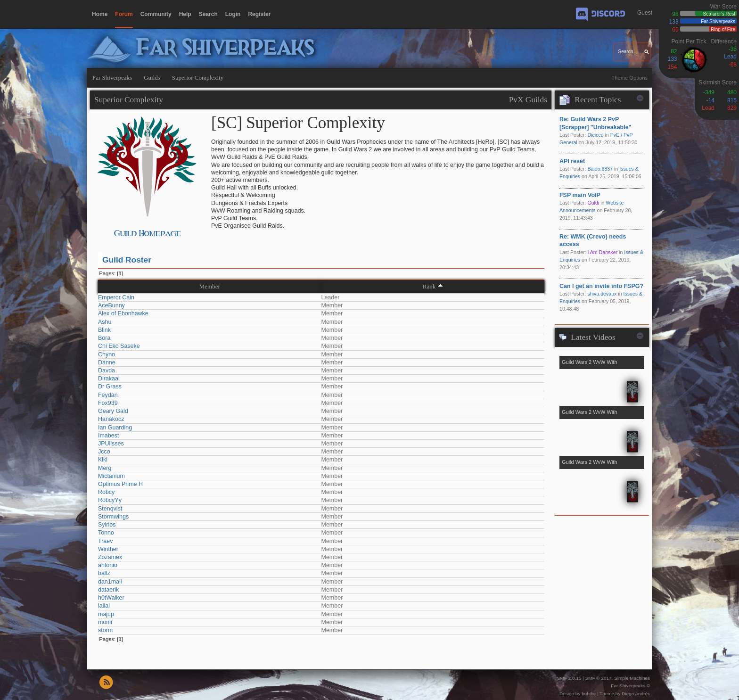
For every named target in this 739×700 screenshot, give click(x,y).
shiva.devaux (602, 294)
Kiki (103, 460)
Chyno (107, 354)
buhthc (589, 694)
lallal (104, 606)
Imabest (108, 436)
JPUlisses (111, 444)
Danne (107, 362)
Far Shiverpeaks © (630, 686)
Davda (107, 371)
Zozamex (110, 557)
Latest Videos (593, 337)
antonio (108, 565)
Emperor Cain (116, 297)
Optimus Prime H (120, 484)
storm (105, 630)
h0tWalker (111, 598)
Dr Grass (110, 387)
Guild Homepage (148, 234)
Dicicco (595, 135)
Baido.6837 (600, 169)
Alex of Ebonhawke (123, 313)
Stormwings (113, 517)
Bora (104, 338)
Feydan (108, 395)
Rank (429, 286)
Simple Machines (632, 678)
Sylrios (107, 525)
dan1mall (110, 582)
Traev (105, 541)
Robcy (106, 492)
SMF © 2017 (598, 678)
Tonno (106, 533)
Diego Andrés (636, 694)
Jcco (104, 452)
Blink (104, 330)
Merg (105, 468)
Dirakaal (109, 379)
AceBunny (111, 305)
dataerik (108, 590)
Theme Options (629, 78)
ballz (104, 573)
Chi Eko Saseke (119, 346)
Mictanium (111, 476)
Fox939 (108, 403)
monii (105, 622)
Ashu (105, 322)
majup (106, 614)
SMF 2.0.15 (569, 678)
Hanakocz (111, 419)
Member (210, 286)
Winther (108, 549)
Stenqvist (110, 509)
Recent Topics (598, 100)
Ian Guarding (115, 428)
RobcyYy (110, 500)
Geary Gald (113, 411)
